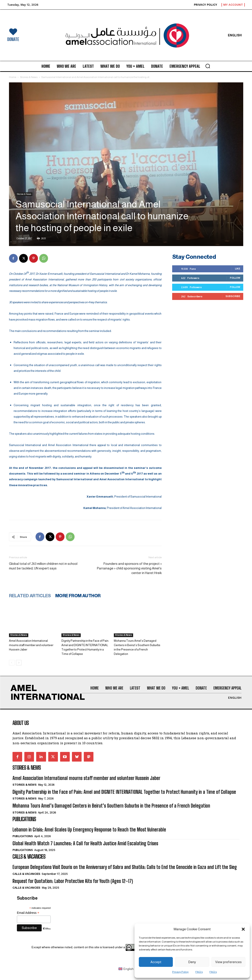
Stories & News (29, 77)
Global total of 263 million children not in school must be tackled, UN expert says (43, 566)
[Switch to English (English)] (126, 969)
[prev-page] (12, 663)
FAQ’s (199, 972)
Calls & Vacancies (26, 874)
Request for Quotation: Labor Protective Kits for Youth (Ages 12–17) (73, 881)
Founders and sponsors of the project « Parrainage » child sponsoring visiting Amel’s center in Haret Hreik (129, 568)
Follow (235, 278)
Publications (23, 836)
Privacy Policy (180, 972)
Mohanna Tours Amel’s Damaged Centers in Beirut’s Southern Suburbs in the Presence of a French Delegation (111, 806)
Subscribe (233, 296)
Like (238, 269)
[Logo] (126, 35)
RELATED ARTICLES (30, 596)
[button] (243, 929)
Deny (192, 962)
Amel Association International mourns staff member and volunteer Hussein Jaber (31, 645)
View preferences (228, 962)
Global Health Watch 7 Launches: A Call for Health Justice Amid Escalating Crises (85, 843)
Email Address (28, 913)
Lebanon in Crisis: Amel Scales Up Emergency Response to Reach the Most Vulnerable (89, 830)
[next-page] (19, 663)
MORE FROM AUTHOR (78, 596)
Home (13, 77)
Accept (156, 962)
